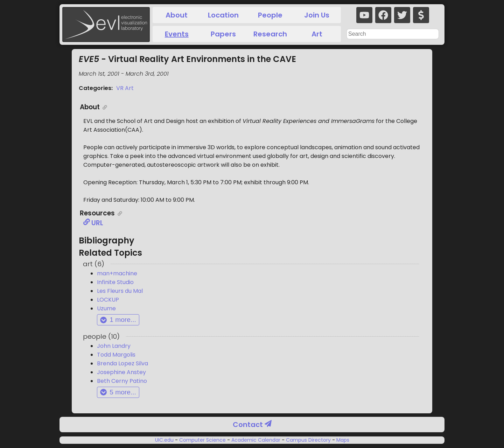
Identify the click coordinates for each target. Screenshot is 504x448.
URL (93, 223)
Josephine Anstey (121, 372)
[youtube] (364, 15)
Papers (223, 34)
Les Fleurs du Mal (120, 291)
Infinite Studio (115, 282)
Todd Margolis (116, 355)
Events (177, 34)
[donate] (421, 15)
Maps (342, 440)
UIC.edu (165, 440)
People (270, 15)
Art (317, 34)
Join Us (317, 15)
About (177, 15)
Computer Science (202, 440)
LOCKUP (108, 300)
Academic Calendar (256, 440)
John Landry (114, 346)
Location (223, 15)
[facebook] (383, 15)
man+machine (117, 273)
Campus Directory (308, 440)
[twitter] (402, 15)
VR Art (125, 88)
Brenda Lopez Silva (122, 363)
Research (270, 34)
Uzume (106, 308)
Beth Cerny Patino (122, 381)
